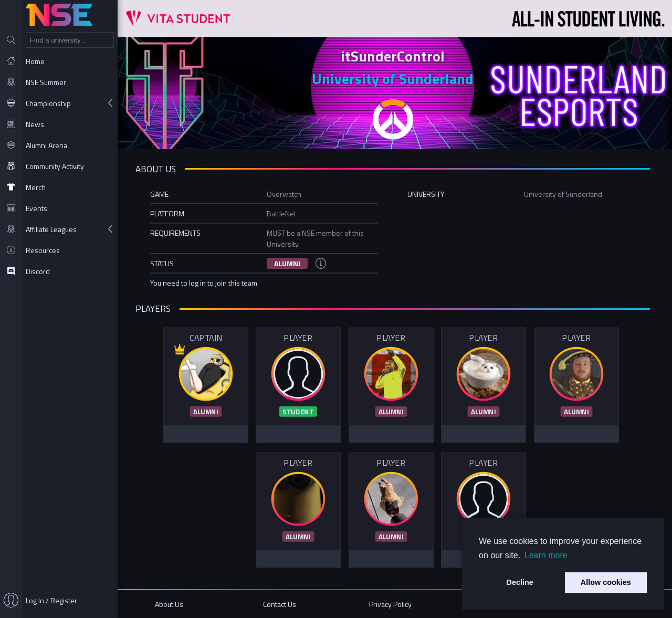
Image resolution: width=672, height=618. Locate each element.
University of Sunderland (395, 78)
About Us (172, 604)
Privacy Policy (391, 604)
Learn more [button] (546, 555)
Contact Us (282, 604)
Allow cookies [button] (606, 582)
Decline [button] (520, 582)
